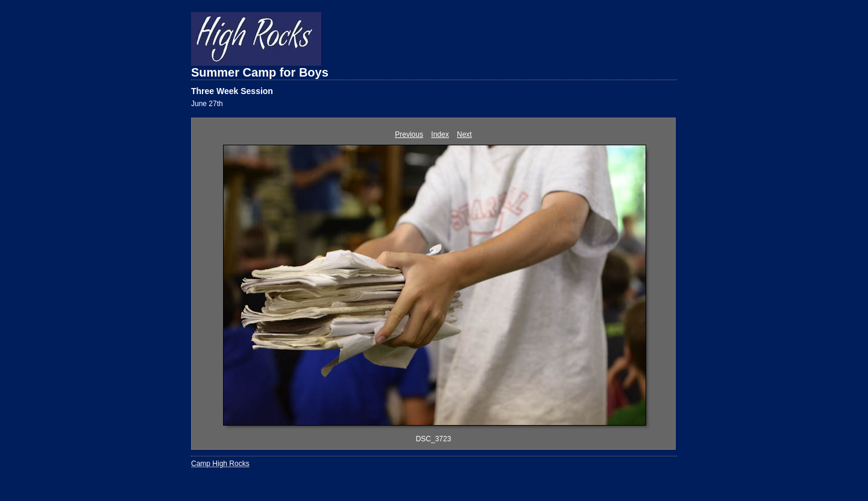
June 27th (207, 104)
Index (440, 134)
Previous (409, 134)
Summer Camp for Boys (260, 72)
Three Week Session (232, 91)
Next (464, 134)
